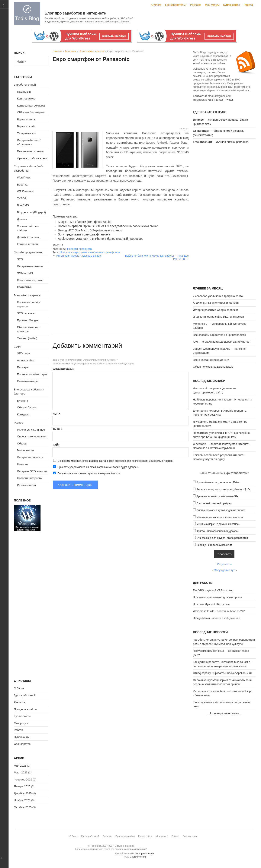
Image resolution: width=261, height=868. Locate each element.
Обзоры (22, 443)
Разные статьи (26, 485)
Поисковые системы (30, 280)
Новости (70, 51)
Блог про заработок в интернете (75, 13)
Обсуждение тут (224, 570)
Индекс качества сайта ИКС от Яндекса (218, 317)
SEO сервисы (26, 313)
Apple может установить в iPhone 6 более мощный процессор (101, 239)
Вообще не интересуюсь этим (214, 545)
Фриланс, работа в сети (32, 158)
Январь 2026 (22, 786)
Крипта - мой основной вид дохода (217, 531)
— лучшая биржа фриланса (221, 142)
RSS (211, 100)
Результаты (224, 564)
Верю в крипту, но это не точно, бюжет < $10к (223, 490)
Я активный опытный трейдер (214, 503)
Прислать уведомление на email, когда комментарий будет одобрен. (96, 467)
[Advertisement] (121, 96)
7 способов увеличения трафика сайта (218, 296)
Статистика (24, 287)
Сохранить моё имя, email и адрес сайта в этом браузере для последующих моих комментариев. (115, 461)
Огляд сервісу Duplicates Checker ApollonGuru (222, 673)
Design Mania (202, 618)
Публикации (22, 737)
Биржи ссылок (26, 119)
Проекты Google (28, 320)
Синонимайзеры (28, 381)
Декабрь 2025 (23, 793)
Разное (18, 423)
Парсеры (23, 367)
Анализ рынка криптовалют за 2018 (216, 303)
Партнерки (24, 92)
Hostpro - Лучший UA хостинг (212, 604)
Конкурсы (23, 414)
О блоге (156, 5)
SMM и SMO (25, 273)
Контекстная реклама (31, 106)
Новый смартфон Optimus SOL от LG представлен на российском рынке (108, 226)
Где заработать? (176, 5)
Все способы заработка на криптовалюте (219, 335)
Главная (57, 51)
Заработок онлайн (26, 85)
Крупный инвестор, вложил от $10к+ (218, 482)
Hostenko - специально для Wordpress (217, 597)
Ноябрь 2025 (22, 800)
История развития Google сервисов (216, 310)
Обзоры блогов (27, 407)
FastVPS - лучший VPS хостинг (213, 590)
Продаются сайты (25, 709)
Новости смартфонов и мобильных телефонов (90, 252)
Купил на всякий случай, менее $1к (217, 496)
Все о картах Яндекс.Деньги (211, 360)
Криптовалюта (26, 99)
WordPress (24, 178)
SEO (20, 259)
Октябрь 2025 (23, 807)
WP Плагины (25, 191)
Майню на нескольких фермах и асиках (220, 517)
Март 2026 (21, 772)
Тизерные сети (27, 133)
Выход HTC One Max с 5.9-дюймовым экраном (90, 230)
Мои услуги (212, 5)
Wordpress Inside (204, 611)
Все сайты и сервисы (28, 295)
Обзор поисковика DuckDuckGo (213, 367)
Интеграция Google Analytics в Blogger (79, 256)
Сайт (56, 445)
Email (57, 430)
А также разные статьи (224, 713)
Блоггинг (23, 401)
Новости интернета (91, 51)
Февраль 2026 (23, 780)
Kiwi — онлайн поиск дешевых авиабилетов (221, 342)
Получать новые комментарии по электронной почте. (87, 473)
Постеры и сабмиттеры (32, 374)
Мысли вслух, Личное (31, 430)
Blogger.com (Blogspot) (31, 212)
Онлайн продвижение (28, 252)
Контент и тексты (28, 244)
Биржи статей (26, 126)
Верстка (22, 185)
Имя (56, 414)
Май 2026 (20, 766)
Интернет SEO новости (32, 471)
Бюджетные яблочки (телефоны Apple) (85, 222)
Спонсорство (22, 744)
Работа (248, 5)
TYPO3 (22, 198)
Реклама (196, 5)
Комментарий (63, 370)
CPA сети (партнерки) (31, 112)
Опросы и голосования (32, 436)
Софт (17, 347)
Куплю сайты (232, 5)
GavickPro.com (138, 857)
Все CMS (23, 205)
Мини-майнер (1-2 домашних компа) (218, 524)
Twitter (229, 100)
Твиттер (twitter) (27, 338)
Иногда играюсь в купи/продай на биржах (221, 510)
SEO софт (24, 353)
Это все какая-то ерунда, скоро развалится (222, 538)
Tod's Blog (27, 14)
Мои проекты (25, 450)
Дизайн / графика (28, 237)
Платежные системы (30, 151)
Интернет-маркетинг (30, 266)
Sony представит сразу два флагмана (84, 234)
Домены (22, 219)
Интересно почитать (30, 457)
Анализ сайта (26, 360)
